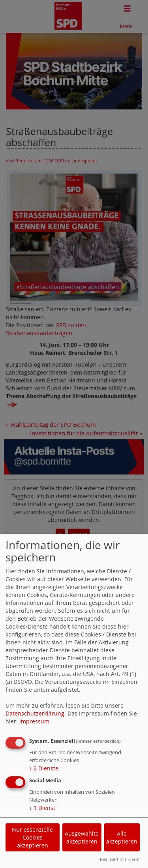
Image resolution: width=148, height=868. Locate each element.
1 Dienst (42, 808)
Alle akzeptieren (122, 837)
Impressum (34, 721)
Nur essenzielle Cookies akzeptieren (32, 837)
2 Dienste (44, 768)
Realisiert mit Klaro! (120, 859)
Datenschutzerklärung (35, 713)
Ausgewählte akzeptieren (82, 837)
